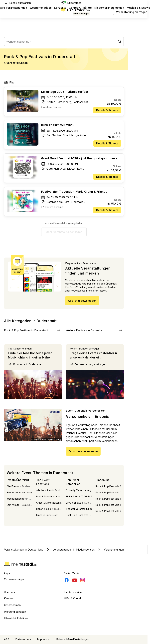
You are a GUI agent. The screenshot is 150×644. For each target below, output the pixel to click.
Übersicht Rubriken (16, 618)
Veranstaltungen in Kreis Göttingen (122, 550)
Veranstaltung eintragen (88, 364)
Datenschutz (23, 639)
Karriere (9, 598)
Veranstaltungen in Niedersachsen (70, 550)
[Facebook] (67, 580)
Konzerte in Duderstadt (26, 364)
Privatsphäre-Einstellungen (73, 639)
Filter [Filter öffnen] (10, 82)
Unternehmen (12, 605)
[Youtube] (75, 580)
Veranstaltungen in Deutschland (24, 550)
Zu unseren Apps (14, 579)
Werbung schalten (15, 612)
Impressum (44, 639)
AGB (7, 639)
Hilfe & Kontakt (73, 598)
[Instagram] (83, 580)
